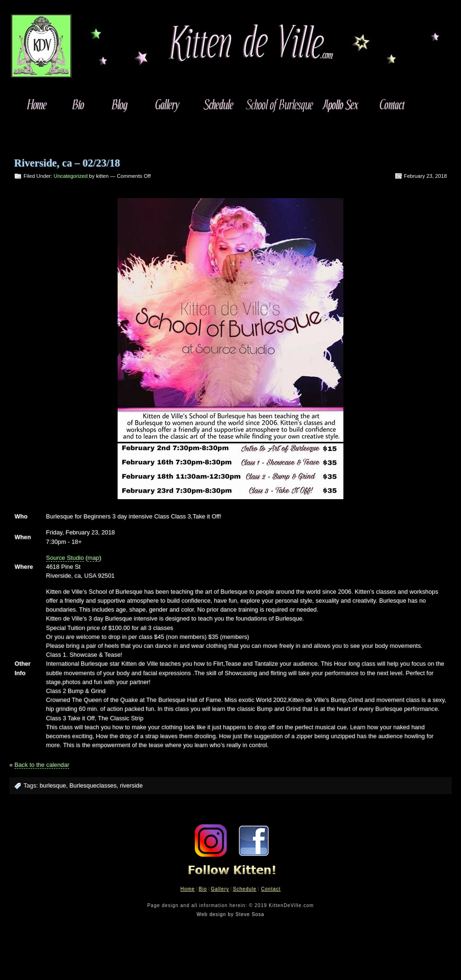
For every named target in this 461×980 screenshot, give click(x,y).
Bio (203, 889)
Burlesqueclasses (93, 785)
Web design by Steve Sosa (230, 914)
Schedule (245, 889)
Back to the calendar (42, 765)
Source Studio (65, 558)
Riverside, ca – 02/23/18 (67, 163)
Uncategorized (71, 176)
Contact (271, 889)
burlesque (53, 785)
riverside (131, 785)
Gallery (220, 889)
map (93, 558)
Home (187, 889)
